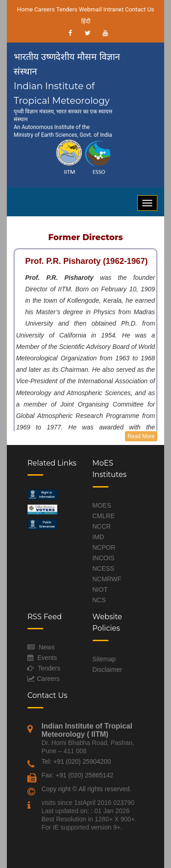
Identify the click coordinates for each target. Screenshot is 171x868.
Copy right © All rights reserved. (86, 789)
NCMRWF (107, 579)
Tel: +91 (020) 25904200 (76, 761)
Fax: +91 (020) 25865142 (78, 775)
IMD (98, 537)
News (47, 647)
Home (25, 9)
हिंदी (86, 21)
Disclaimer (107, 670)
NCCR (102, 526)
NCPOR (104, 547)
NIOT (100, 589)
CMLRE (104, 516)
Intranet (113, 9)
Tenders (67, 9)
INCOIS (104, 558)
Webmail (90, 9)
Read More (141, 436)
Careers (44, 9)
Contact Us (140, 9)
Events (47, 658)
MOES (102, 505)
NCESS (104, 568)
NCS (99, 600)
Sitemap (104, 659)
